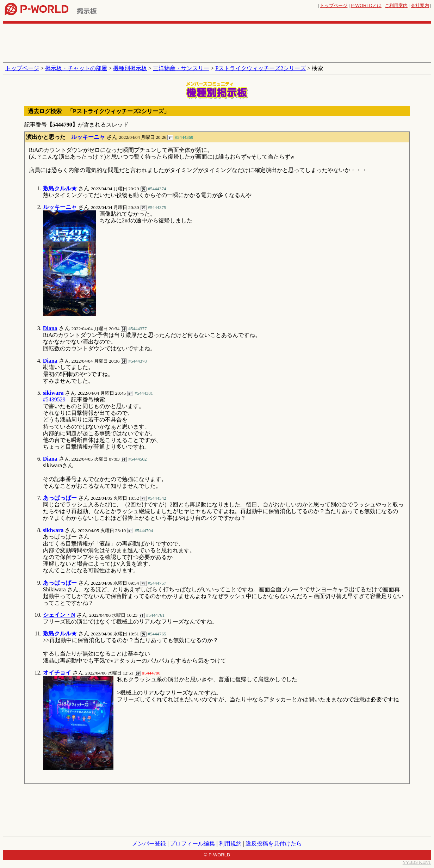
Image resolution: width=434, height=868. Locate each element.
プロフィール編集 (192, 844)
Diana (50, 328)
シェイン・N (59, 615)
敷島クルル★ (60, 188)
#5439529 (54, 399)
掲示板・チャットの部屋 (76, 68)
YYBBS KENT (417, 862)
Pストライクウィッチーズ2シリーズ (261, 68)
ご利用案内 (396, 5)
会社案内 (420, 5)
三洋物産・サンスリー (181, 68)
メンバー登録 (149, 844)
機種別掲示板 (130, 68)
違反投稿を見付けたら (274, 844)
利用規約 (230, 844)
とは (366, 5)
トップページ (334, 5)
